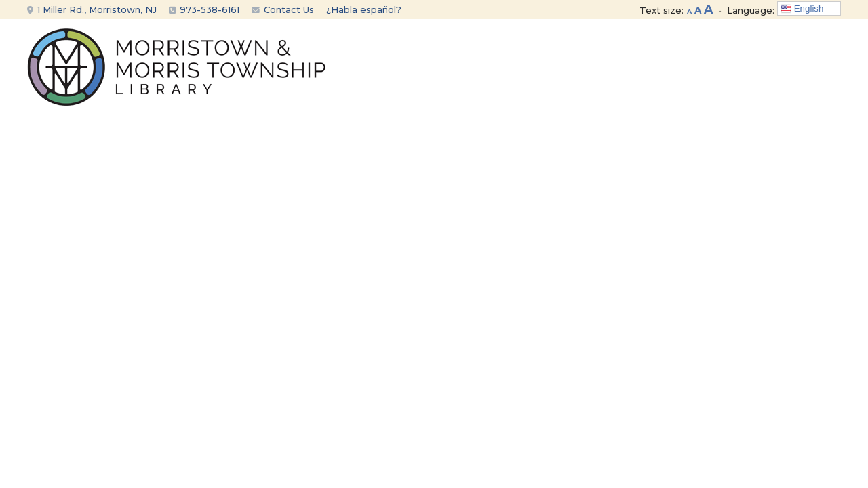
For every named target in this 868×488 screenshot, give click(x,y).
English (802, 9)
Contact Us (283, 9)
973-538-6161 (210, 9)
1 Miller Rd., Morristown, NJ (92, 9)
